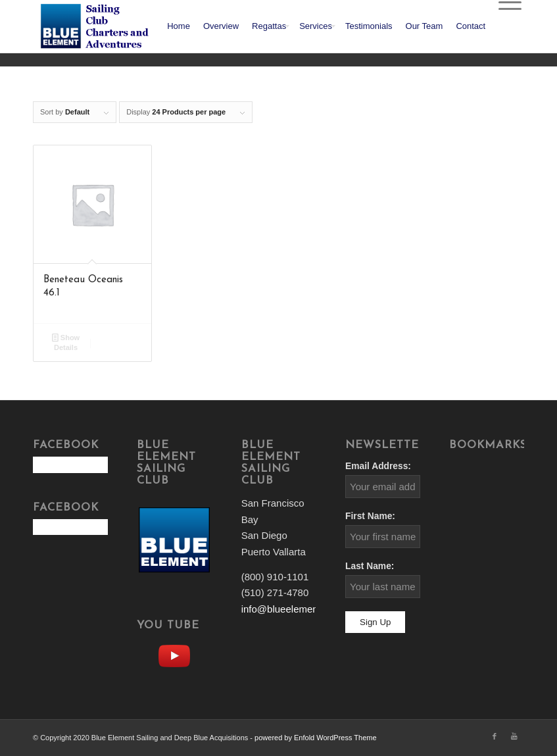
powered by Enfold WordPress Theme (315, 738)
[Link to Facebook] (495, 736)
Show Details (66, 342)
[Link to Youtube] (514, 736)
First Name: (370, 516)
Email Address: (378, 466)
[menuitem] (179, 26)
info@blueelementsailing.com (306, 609)
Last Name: (370, 566)
